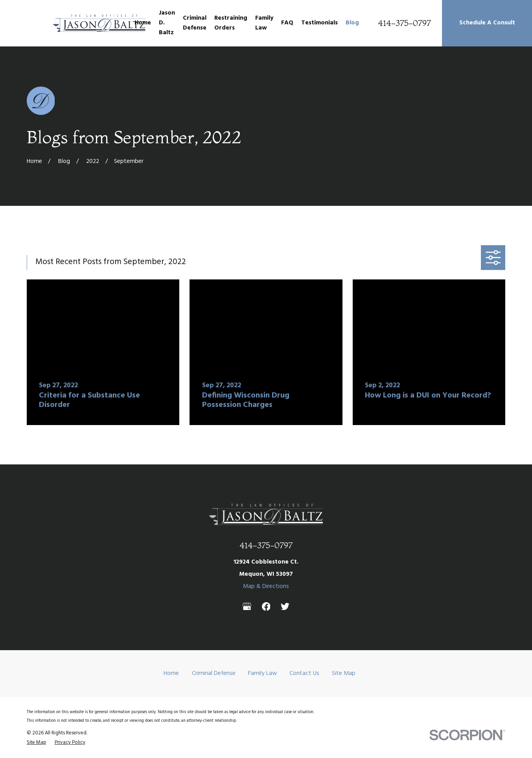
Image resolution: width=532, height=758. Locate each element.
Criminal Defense (214, 673)
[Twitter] (285, 606)
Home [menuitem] (143, 23)
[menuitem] (36, 743)
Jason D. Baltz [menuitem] (167, 23)
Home (171, 673)
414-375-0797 (404, 23)
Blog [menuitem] (352, 23)
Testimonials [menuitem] (319, 23)
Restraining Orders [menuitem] (231, 23)
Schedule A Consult (487, 23)
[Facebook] (266, 606)
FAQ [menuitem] (287, 23)
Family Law (262, 673)
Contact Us (304, 673)
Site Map (344, 673)
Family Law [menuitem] (264, 23)
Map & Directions (266, 586)
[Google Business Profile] (247, 606)
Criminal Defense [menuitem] (195, 23)
